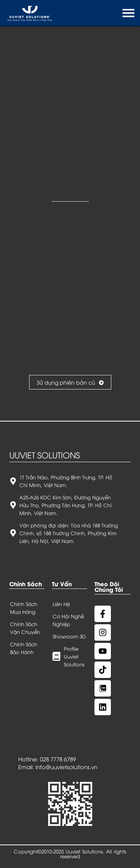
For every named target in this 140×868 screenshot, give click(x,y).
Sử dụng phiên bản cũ (70, 382)
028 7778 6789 (58, 759)
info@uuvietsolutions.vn (66, 767)
